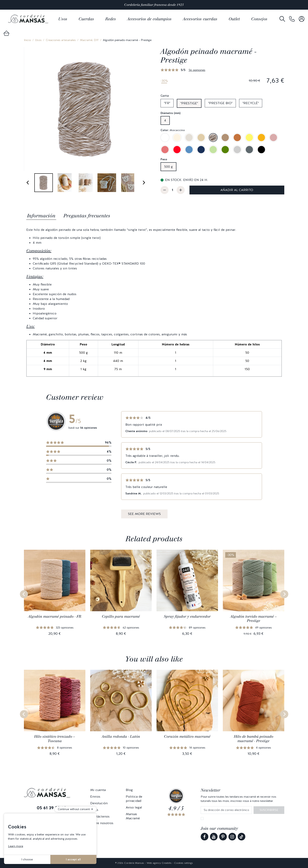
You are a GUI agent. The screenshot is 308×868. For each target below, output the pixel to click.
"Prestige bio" (220, 103)
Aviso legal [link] (134, 807)
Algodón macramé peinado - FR (55, 616)
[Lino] (189, 138)
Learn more (16, 846)
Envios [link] (95, 797)
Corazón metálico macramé (187, 737)
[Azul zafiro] (201, 150)
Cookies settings (184, 863)
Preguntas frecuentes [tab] (87, 216)
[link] (292, 19)
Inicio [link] (27, 40)
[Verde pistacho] (213, 150)
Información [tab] (41, 216)
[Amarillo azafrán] (261, 138)
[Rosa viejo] (273, 138)
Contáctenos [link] (100, 816)
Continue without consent (74, 809)
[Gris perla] (237, 150)
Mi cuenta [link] (98, 790)
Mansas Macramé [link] (133, 816)
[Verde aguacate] (225, 150)
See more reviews (144, 514)
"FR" (167, 103)
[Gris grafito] (249, 150)
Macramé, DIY (89, 40)
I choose (27, 859)
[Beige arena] (201, 138)
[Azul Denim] (189, 150)
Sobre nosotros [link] (102, 823)
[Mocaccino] (213, 138)
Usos (38, 40)
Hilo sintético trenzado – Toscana (55, 739)
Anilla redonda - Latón (121, 737)
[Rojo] (177, 150)
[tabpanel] (154, 302)
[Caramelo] (237, 138)
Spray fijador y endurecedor (187, 616)
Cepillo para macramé (121, 616)
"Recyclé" (251, 103)
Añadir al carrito (237, 190)
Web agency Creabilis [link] (159, 863)
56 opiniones (197, 70)
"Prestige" (189, 103)
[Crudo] (177, 138)
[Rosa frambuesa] (165, 150)
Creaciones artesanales (61, 40)
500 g (168, 167)
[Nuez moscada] (225, 138)
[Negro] (261, 150)
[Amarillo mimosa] (249, 138)
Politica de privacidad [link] (134, 799)
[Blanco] (165, 138)
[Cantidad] (173, 190)
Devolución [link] (99, 803)
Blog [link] (129, 790)
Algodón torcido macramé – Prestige (253, 619)
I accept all (73, 859)
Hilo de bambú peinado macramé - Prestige (254, 739)
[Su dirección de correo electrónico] (226, 810)
